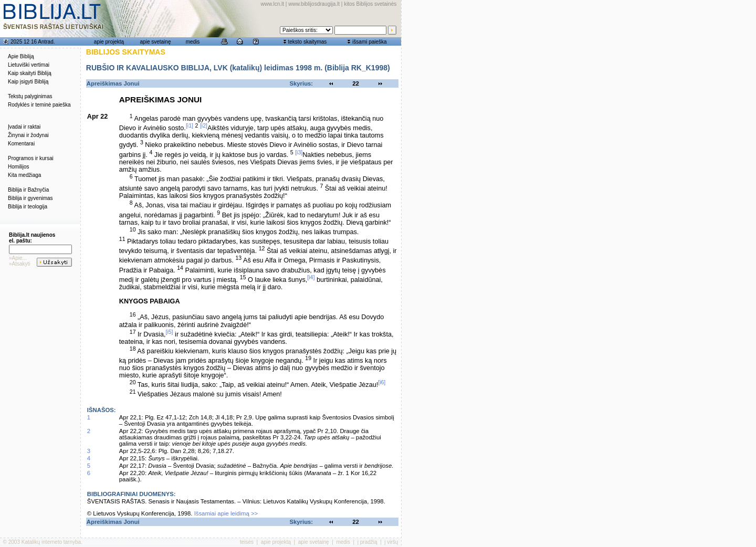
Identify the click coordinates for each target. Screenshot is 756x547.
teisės (247, 542)
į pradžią (367, 542)
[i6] (382, 382)
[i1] (190, 125)
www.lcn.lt (272, 4)
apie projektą (109, 42)
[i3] (299, 152)
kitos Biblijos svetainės (370, 4)
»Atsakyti (20, 264)
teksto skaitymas (307, 42)
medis (193, 42)
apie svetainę (156, 42)
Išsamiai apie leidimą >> (226, 513)
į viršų (391, 542)
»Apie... (18, 258)
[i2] (204, 125)
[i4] (311, 277)
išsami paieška (370, 42)
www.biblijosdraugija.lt (314, 4)
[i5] (169, 332)
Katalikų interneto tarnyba (51, 542)
